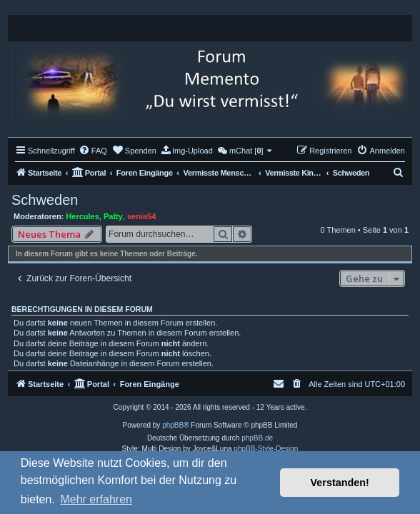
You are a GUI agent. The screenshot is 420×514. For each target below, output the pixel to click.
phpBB (173, 425)
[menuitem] (93, 151)
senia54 (141, 216)
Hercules (82, 216)
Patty (113, 216)
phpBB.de (257, 438)
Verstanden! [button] (340, 483)
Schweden (45, 200)
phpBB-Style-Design (266, 449)
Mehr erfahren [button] (96, 499)
